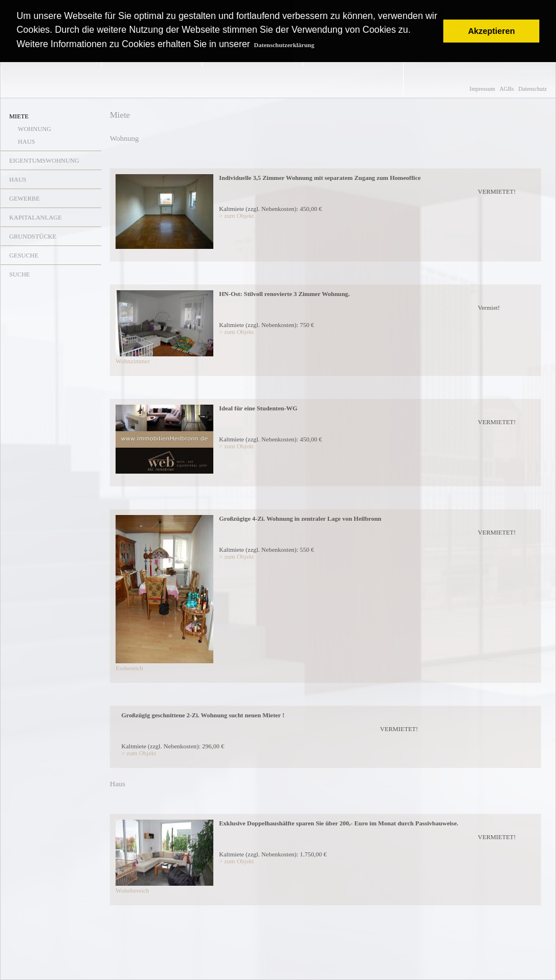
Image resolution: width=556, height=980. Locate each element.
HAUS (26, 141)
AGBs (507, 89)
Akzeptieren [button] (492, 31)
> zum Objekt (237, 216)
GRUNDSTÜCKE (33, 236)
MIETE (19, 116)
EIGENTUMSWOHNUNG (44, 160)
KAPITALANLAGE (35, 217)
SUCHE (20, 274)
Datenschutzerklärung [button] (284, 45)
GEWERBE (24, 198)
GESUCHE (24, 255)
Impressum (482, 89)
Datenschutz (533, 89)
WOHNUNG (34, 129)
